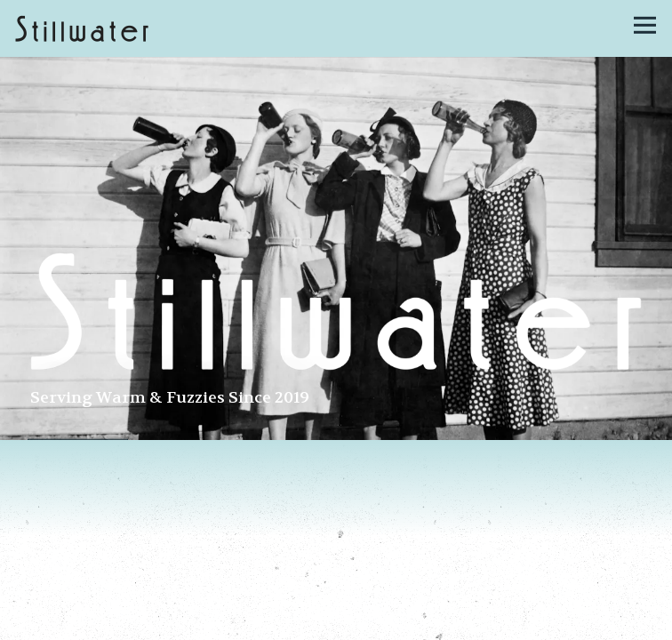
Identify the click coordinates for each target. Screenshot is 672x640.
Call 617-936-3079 (336, 621)
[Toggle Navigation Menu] (645, 25)
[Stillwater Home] (82, 28)
